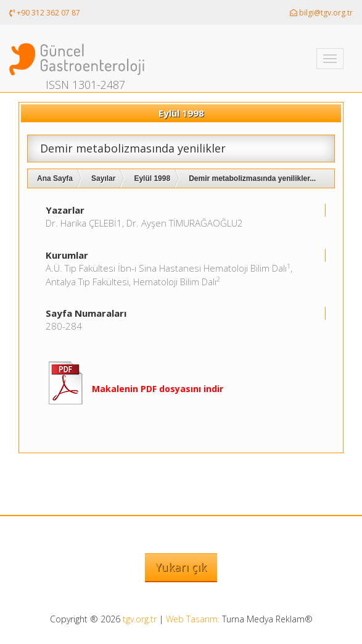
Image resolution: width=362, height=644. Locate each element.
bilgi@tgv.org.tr (321, 13)
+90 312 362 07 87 (45, 13)
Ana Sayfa (55, 178)
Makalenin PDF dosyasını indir (158, 389)
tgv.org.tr (140, 619)
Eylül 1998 (152, 178)
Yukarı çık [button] (181, 567)
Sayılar (103, 178)
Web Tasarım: (193, 619)
